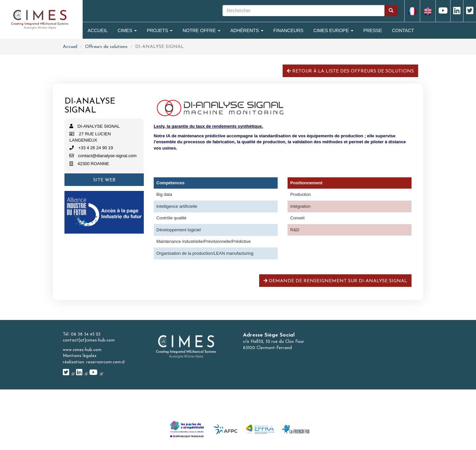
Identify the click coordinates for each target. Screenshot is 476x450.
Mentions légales (80, 356)
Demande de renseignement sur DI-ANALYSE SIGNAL (335, 281)
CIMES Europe (333, 30)
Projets (160, 30)
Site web (104, 180)
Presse (373, 30)
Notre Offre (201, 30)
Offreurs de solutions (106, 47)
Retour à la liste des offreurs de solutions (350, 71)
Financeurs (288, 30)
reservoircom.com (106, 362)
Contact (403, 30)
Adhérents (247, 30)
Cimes (127, 30)
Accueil (98, 30)
